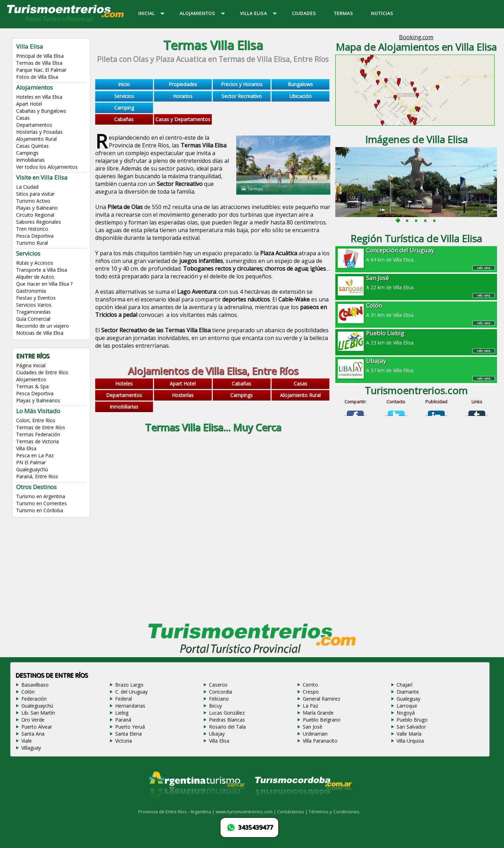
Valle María (409, 734)
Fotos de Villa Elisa (37, 77)
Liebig (122, 713)
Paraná (123, 720)
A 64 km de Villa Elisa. (416, 255)
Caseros (218, 685)
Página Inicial (31, 365)
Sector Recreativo (242, 96)
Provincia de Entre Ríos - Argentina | (177, 812)
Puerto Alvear (37, 727)
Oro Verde (33, 720)
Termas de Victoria (37, 441)
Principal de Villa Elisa (40, 56)
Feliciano (219, 699)
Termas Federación (38, 434)
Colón (28, 692)
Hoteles (124, 384)
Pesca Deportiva (35, 236)
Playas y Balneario (37, 208)
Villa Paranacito (320, 741)
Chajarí (404, 685)
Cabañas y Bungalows (41, 111)
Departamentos (34, 125)
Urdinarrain (315, 734)
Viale (27, 741)
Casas (23, 118)
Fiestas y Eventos (36, 298)
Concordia (220, 692)
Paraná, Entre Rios (37, 476)
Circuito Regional (35, 215)
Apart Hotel (29, 104)
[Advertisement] (213, 499)
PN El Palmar (31, 462)
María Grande (318, 713)
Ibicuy (215, 706)
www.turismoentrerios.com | (246, 812)
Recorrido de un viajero (43, 326)
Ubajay (217, 734)
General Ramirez (321, 699)
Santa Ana (33, 734)
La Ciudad (27, 187)
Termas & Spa (32, 386)
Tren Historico (32, 229)
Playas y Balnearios (38, 400)
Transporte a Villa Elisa (42, 270)
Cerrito (310, 685)
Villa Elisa (26, 448)
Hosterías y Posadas (39, 132)
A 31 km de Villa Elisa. (416, 310)
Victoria (124, 741)
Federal (124, 699)
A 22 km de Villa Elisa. (416, 282)
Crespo (311, 692)
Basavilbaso (35, 685)
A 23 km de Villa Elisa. (416, 338)
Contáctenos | (293, 812)
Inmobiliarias (30, 160)
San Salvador (411, 727)
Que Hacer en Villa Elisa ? (44, 284)
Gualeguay (408, 699)
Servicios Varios (34, 305)
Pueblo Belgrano (322, 720)
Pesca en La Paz (35, 455)
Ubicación (300, 96)
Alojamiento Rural (36, 139)
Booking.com (416, 37)
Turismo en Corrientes (41, 503)
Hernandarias (130, 706)
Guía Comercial (33, 319)
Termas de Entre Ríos (41, 427)
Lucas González (227, 713)
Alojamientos (31, 379)
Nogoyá (406, 713)
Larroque (407, 706)
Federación (34, 699)
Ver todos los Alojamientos (47, 167)
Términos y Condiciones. (335, 812)
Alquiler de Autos (35, 277)
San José (313, 727)
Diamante (408, 692)
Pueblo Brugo (412, 720)
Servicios (124, 96)
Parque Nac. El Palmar (41, 70)
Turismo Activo (33, 201)
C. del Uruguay (131, 692)
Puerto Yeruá (130, 727)
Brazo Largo (129, 685)
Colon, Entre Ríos (36, 420)
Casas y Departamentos (183, 119)
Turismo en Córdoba (40, 510)
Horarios (183, 96)
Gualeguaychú (32, 469)
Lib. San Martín (38, 713)
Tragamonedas (33, 312)
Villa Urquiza (410, 741)
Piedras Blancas (227, 720)
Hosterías (183, 395)
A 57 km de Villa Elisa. (416, 365)
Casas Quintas (32, 146)
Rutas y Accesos (35, 263)
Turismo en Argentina (41, 496)
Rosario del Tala (227, 727)
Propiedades (183, 84)
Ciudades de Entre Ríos (42, 372)
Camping (124, 108)
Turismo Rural (32, 243)
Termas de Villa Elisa (39, 63)
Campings (27, 153)
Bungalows (300, 84)
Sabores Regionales (38, 222)
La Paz (310, 706)
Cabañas (124, 119)
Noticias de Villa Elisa (40, 333)
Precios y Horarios (242, 84)
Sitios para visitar (35, 194)
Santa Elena (128, 734)
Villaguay (31, 748)
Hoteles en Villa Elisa (39, 97)
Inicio (124, 84)
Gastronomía (31, 291)
